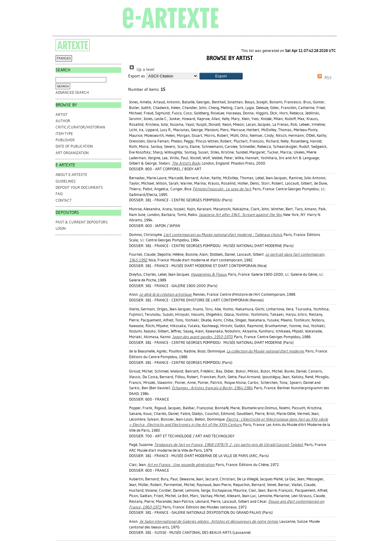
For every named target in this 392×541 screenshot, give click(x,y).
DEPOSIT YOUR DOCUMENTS (79, 187)
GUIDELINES (66, 181)
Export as (137, 76)
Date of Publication (74, 146)
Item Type (64, 134)
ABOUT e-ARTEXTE (71, 175)
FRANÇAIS (64, 58)
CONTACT (64, 200)
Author (63, 121)
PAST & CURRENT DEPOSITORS (82, 222)
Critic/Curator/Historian (80, 127)
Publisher (65, 140)
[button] (221, 76)
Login (61, 228)
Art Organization (72, 153)
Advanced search (72, 92)
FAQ (59, 194)
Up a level (141, 69)
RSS (324, 78)
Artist (62, 115)
